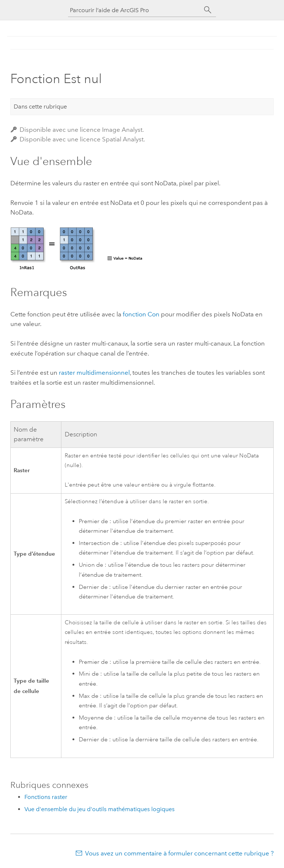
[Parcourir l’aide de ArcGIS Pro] (135, 10)
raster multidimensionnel (94, 373)
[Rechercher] (208, 10)
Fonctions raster (46, 797)
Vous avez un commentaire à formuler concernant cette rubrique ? (179, 853)
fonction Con (141, 314)
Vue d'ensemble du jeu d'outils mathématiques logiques (99, 809)
